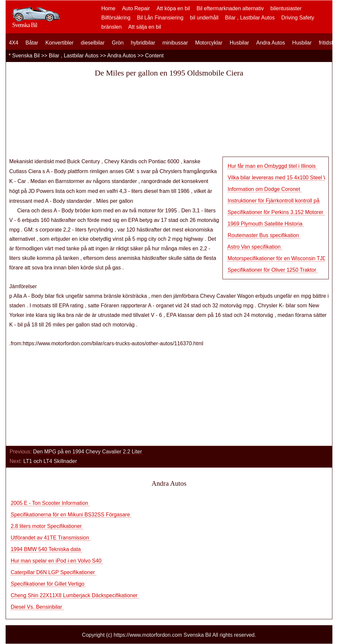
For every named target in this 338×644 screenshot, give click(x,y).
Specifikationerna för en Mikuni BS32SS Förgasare (71, 515)
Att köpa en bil (173, 8)
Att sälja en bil (145, 27)
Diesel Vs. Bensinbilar (37, 607)
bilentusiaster (286, 8)
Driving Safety (298, 18)
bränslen (111, 27)
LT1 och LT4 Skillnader (51, 461)
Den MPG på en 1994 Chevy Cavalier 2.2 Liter (88, 452)
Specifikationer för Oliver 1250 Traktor (272, 270)
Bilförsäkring (116, 18)
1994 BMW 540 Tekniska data (46, 549)
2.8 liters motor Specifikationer (47, 526)
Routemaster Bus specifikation (264, 235)
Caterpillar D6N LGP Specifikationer (53, 572)
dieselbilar (93, 43)
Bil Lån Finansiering (160, 18)
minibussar (175, 43)
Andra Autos (270, 43)
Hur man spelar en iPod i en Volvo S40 (57, 561)
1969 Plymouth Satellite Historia (266, 224)
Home (108, 8)
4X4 (14, 43)
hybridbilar (143, 43)
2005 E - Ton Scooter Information (50, 503)
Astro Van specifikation (255, 247)
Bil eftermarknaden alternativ (230, 8)
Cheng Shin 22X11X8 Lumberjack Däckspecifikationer (75, 595)
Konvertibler (60, 43)
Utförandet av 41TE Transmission (51, 538)
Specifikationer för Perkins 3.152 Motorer (276, 212)
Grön (118, 43)
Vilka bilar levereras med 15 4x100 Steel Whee (282, 178)
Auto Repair (136, 8)
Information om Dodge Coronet (264, 189)
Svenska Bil (26, 56)
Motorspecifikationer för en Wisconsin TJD (278, 258)
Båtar (32, 43)
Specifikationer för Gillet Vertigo (48, 584)
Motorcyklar (209, 43)
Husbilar (239, 43)
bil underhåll (204, 18)
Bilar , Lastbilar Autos (250, 18)
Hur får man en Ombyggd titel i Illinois (272, 166)
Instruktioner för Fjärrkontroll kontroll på (273, 201)
